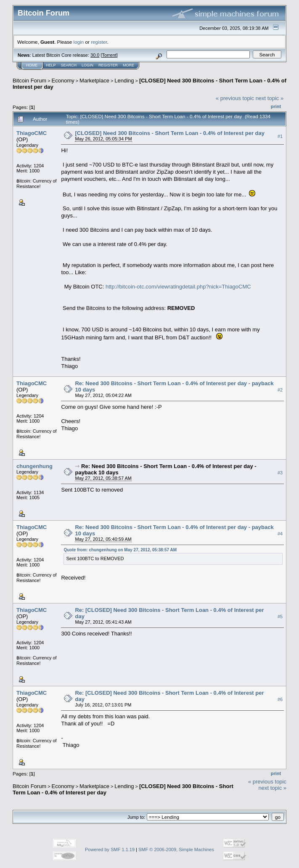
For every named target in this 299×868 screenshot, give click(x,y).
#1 (280, 136)
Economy (63, 81)
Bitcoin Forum (29, 81)
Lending (124, 81)
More (128, 65)
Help (51, 65)
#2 (280, 390)
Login (87, 65)
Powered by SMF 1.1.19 (110, 849)
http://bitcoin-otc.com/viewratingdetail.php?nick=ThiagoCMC (178, 287)
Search (69, 65)
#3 (280, 473)
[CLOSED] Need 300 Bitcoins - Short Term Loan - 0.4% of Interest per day (170, 133)
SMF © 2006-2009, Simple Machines (176, 849)
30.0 (95, 55)
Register (108, 65)
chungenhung (34, 466)
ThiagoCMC (32, 133)
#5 (280, 617)
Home (32, 65)
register (99, 42)
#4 (280, 534)
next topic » (270, 98)
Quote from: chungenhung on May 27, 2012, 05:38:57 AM (120, 550)
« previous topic (235, 98)
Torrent (109, 55)
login (79, 42)
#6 (280, 699)
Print (276, 106)
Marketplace (94, 81)
